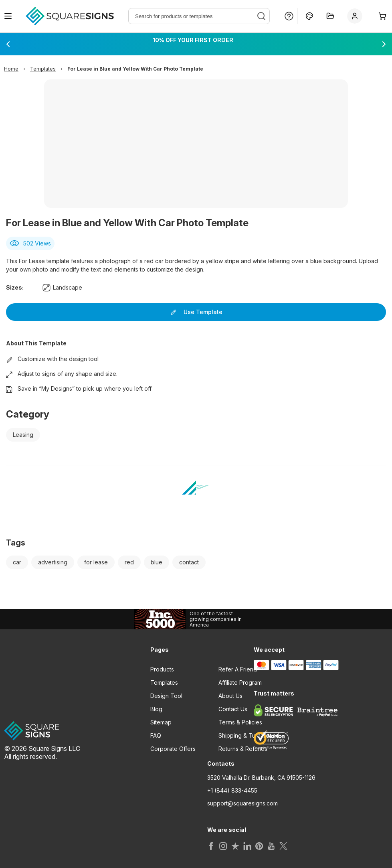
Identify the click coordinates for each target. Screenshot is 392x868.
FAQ (156, 735)
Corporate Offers (173, 749)
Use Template (196, 312)
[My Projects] (330, 16)
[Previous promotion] (8, 44)
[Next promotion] (384, 44)
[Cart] (383, 16)
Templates (164, 682)
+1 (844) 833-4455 (232, 791)
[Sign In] (356, 16)
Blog (156, 709)
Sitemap (161, 722)
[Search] (261, 16)
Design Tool (166, 696)
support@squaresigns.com (242, 803)
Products (162, 669)
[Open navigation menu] (8, 16)
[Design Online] (309, 16)
